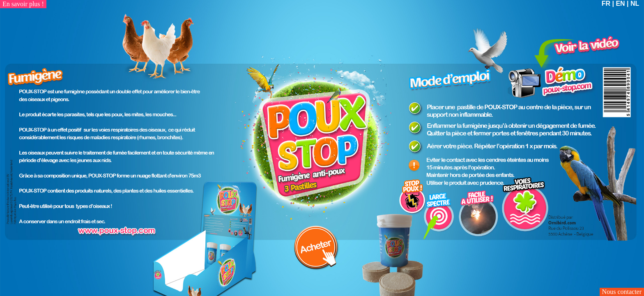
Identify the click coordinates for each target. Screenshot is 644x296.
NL (635, 3)
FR (606, 3)
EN (620, 3)
